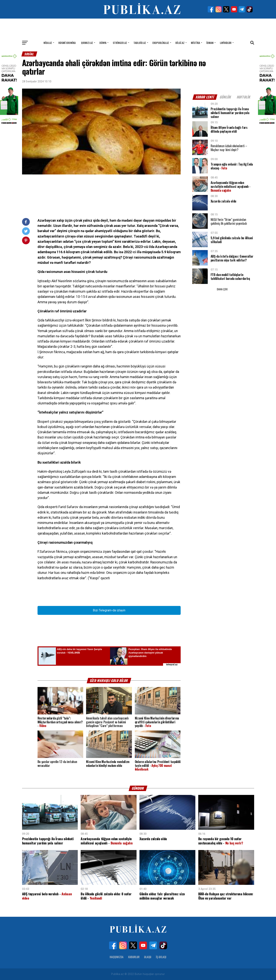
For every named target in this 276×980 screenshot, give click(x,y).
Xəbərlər (134, 957)
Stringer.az (120, 43)
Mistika (195, 43)
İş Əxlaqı (161, 957)
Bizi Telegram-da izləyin (109, 610)
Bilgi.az (180, 43)
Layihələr (226, 43)
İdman (210, 43)
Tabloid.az (140, 43)
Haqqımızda (117, 957)
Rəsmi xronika (67, 43)
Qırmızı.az (87, 43)
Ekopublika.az (161, 43)
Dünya (103, 43)
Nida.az (48, 43)
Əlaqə (148, 957)
